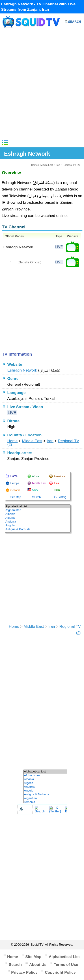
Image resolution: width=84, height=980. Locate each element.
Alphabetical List (64, 957)
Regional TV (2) (71, 165)
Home (34, 165)
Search (15, 965)
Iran (58, 165)
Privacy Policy (24, 972)
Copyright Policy (60, 972)
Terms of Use (66, 965)
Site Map (33, 957)
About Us (38, 965)
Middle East (47, 165)
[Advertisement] (42, 85)
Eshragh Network (22, 370)
